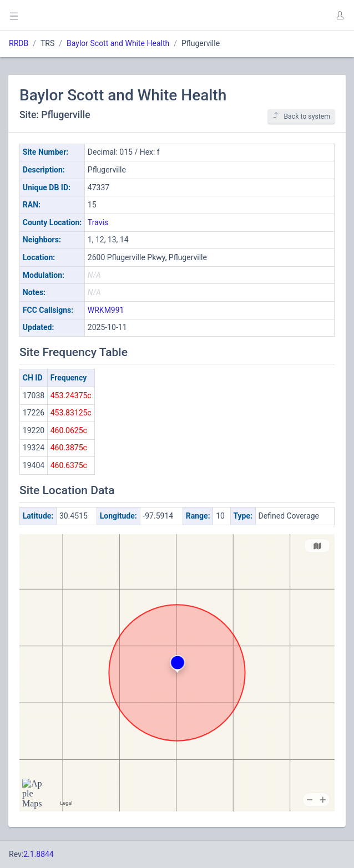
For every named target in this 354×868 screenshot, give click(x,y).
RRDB (19, 43)
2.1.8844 (39, 854)
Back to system (301, 116)
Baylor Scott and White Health (118, 43)
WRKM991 (106, 310)
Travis (98, 222)
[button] (340, 16)
